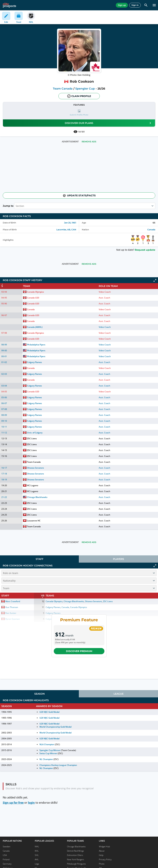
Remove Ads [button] (89, 142)
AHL (37, 859)
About (102, 851)
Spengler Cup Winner (50, 750)
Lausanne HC (34, 521)
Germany (7, 864)
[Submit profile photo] (79, 113)
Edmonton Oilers (75, 855)
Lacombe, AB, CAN (66, 230)
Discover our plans (109, 123)
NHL (37, 847)
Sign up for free (13, 803)
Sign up (122, 5)
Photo (102, 864)
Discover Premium (79, 651)
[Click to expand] (155, 280)
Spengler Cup (85, 89)
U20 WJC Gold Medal (49, 712)
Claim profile (79, 96)
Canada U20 (33, 298)
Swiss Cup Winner (48, 753)
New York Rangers (76, 859)
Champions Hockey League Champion (58, 765)
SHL (37, 855)
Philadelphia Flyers (36, 345)
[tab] (39, 559)
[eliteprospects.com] (9, 5)
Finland (6, 859)
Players (119, 559)
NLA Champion (47, 744)
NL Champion (46, 759)
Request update (145, 250)
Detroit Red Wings (75, 851)
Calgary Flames (34, 362)
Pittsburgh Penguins (76, 864)
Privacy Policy (105, 859)
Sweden (7, 847)
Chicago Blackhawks (37, 497)
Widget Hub (104, 847)
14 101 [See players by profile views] (79, 132)
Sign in (135, 5)
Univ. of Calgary (35, 433)
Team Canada (63, 89)
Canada (151, 230)
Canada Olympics (35, 292)
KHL (37, 851)
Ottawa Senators (35, 468)
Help (101, 855)
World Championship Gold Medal (56, 727)
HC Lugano (33, 485)
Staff (40, 559)
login (31, 803)
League (119, 694)
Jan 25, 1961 (70, 223)
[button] (79, 113)
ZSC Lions (32, 438)
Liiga (37, 864)
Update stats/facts (79, 195)
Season (39, 694)
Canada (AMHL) (35, 327)
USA (5, 855)
